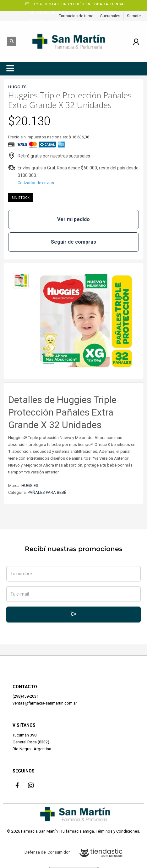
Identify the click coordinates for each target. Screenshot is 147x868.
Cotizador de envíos (36, 183)
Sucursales (110, 16)
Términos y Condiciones (117, 831)
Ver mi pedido (73, 219)
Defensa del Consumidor (47, 852)
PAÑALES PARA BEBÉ (47, 492)
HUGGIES (30, 486)
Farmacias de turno (76, 16)
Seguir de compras (73, 242)
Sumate (134, 16)
